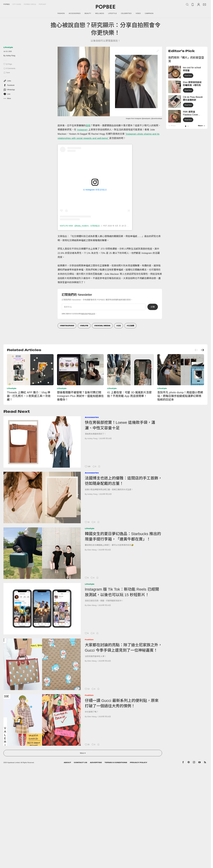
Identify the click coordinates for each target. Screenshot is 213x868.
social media (103, 326)
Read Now (188, 75)
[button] (186, 126)
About (67, 762)
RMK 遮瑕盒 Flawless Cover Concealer (190, 115)
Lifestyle (8, 47)
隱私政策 (92, 314)
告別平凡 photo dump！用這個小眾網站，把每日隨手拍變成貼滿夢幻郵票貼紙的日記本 (180, 396)
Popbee (7, 4)
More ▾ (83, 753)
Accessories (92, 417)
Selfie (85, 326)
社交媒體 (131, 326)
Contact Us (81, 762)
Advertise (96, 762)
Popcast (43, 4)
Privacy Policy (139, 762)
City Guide (17, 4)
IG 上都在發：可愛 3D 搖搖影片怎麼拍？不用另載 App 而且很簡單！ (129, 394)
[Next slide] (202, 350)
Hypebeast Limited (14, 762)
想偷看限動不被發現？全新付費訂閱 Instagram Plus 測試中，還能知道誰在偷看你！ (80, 396)
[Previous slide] (196, 350)
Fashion (89, 640)
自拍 (88, 126)
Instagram (82, 130)
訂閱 (153, 307)
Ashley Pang (11, 56)
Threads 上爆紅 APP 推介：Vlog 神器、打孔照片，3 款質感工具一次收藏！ (29, 396)
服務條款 (84, 314)
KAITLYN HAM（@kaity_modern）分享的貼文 (80, 226)
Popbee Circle (30, 4)
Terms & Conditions (116, 762)
